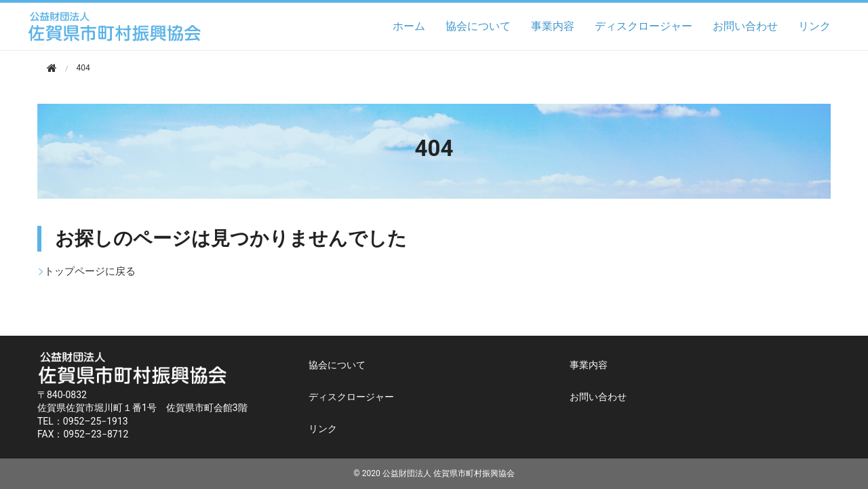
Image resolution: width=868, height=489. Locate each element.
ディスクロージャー (644, 26)
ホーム (409, 26)
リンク (814, 26)
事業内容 (553, 26)
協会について (478, 26)
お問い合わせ (745, 26)
